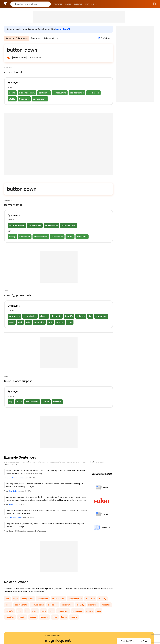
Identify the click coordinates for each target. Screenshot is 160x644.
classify (44, 316)
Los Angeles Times (16, 478)
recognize (39, 322)
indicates (106, 605)
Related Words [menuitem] (51, 38)
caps (15, 599)
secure (46, 402)
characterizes (75, 599)
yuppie (74, 617)
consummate (32, 402)
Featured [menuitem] (58, 4)
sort (50, 322)
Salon (11, 504)
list (90, 316)
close (19, 402)
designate (56, 316)
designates (67, 605)
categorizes (28, 599)
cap (11, 402)
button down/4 (63, 29)
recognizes (63, 611)
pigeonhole (101, 316)
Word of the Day (52, 636)
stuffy (12, 99)
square (33, 617)
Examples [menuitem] (36, 38)
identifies (93, 605)
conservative (60, 93)
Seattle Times (14, 491)
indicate (81, 316)
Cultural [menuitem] (78, 4)
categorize (14, 316)
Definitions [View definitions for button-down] (106, 38)
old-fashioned (77, 93)
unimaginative (40, 99)
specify (60, 322)
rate (28, 322)
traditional (24, 99)
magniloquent (58, 640)
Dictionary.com (154, 4)
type (70, 322)
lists (19, 611)
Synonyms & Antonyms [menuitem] (17, 38)
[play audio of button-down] (9, 58)
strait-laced (93, 93)
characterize (30, 316)
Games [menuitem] (68, 4)
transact (57, 402)
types (64, 617)
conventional (51, 225)
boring (12, 93)
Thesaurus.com (6, 4)
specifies (10, 617)
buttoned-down (27, 93)
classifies (90, 599)
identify (69, 316)
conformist (44, 93)
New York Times (15, 518)
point (12, 322)
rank (20, 322)
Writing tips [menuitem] (91, 4)
